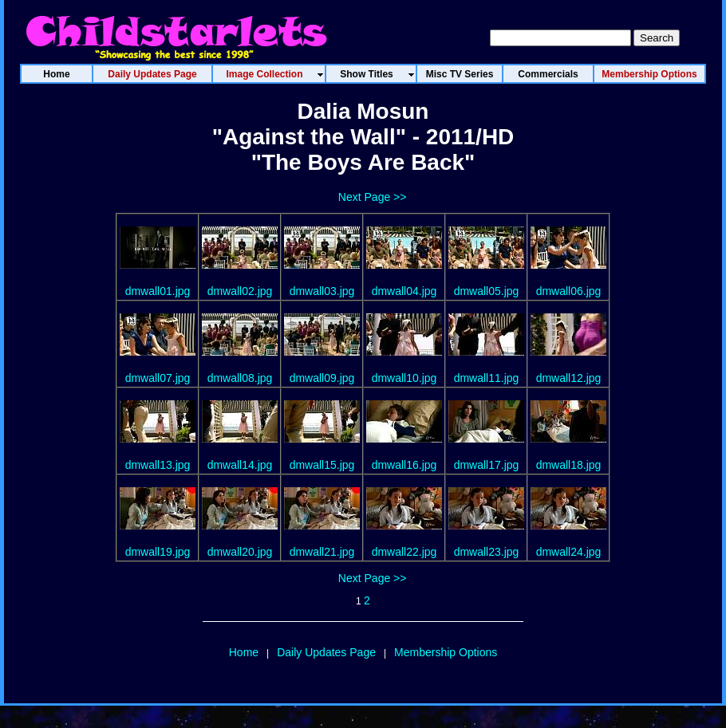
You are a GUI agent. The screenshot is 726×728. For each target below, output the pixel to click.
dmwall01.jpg (158, 291)
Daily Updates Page (326, 652)
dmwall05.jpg (487, 291)
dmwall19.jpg (158, 552)
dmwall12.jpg (569, 378)
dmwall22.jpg (404, 552)
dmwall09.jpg (322, 378)
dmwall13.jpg (158, 465)
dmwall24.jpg (569, 552)
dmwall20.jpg (240, 552)
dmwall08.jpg (240, 378)
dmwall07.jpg (158, 378)
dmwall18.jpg (569, 465)
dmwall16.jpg (404, 465)
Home (244, 652)
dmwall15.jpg (322, 465)
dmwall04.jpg (404, 291)
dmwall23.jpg (487, 552)
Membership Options (446, 652)
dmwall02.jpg (240, 291)
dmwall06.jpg (569, 291)
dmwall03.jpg (322, 291)
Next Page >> (373, 197)
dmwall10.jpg (404, 378)
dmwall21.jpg (322, 552)
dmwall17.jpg (487, 465)
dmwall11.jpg (487, 378)
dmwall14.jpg (240, 465)
